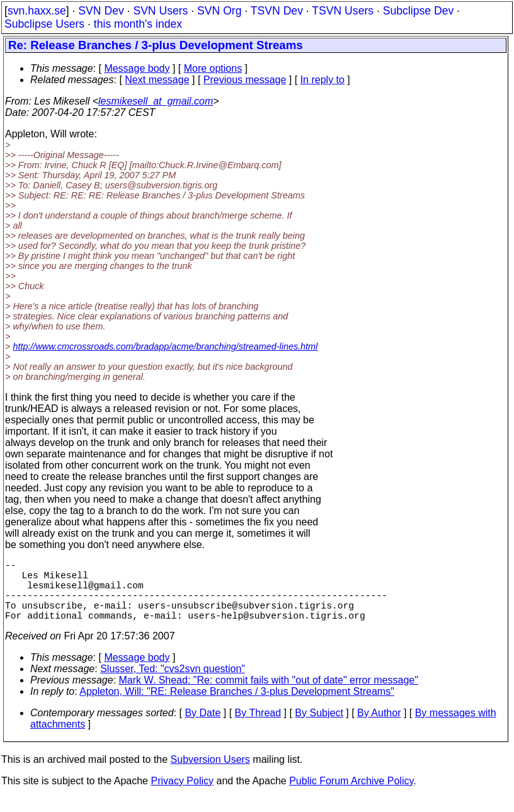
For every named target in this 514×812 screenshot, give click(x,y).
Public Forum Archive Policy (351, 796)
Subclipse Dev (418, 11)
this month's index (138, 24)
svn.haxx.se (37, 11)
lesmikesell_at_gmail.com (156, 101)
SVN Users (160, 11)
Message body (137, 68)
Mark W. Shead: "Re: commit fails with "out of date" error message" (269, 695)
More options (213, 68)
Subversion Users (210, 775)
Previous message (245, 80)
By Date (203, 728)
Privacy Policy (182, 796)
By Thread (258, 728)
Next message (157, 80)
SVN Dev (101, 11)
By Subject (319, 728)
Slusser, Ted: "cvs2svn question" (173, 684)
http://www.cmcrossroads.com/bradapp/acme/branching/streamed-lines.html (165, 346)
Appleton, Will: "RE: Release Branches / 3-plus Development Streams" (237, 706)
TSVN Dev (277, 11)
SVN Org (219, 11)
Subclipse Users (44, 24)
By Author (379, 728)
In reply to (323, 80)
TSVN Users (343, 11)
